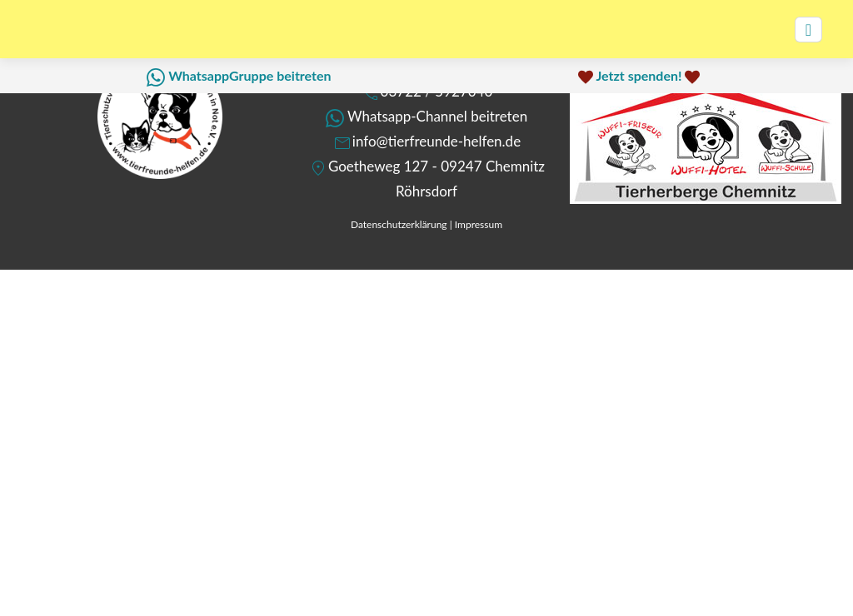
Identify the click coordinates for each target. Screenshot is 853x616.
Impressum (479, 224)
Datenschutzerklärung (399, 224)
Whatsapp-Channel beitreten (437, 116)
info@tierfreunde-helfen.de (436, 141)
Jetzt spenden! (639, 75)
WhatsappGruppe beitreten (249, 75)
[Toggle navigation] (808, 30)
